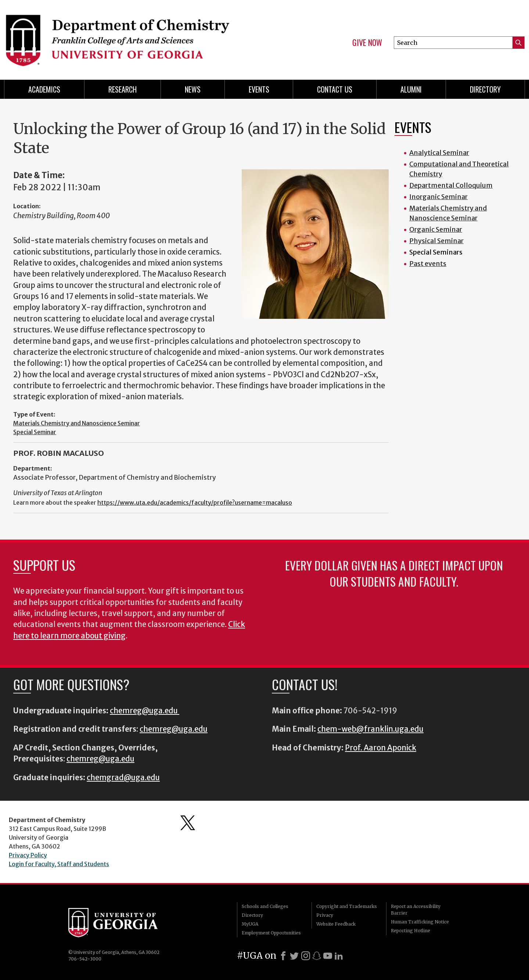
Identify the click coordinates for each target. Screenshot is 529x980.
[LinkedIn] (339, 956)
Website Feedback (336, 924)
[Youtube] (328, 956)
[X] (294, 956)
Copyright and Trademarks (347, 906)
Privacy (325, 915)
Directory (485, 89)
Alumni (411, 89)
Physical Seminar (436, 241)
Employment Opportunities (271, 933)
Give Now (367, 43)
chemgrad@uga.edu (123, 778)
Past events (428, 264)
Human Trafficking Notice (420, 922)
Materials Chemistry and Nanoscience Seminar (77, 423)
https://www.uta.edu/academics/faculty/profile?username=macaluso (195, 502)
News (193, 89)
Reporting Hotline (411, 931)
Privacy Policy (28, 855)
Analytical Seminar (439, 153)
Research (123, 89)
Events (259, 89)
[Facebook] (283, 956)
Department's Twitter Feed (188, 823)
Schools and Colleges (265, 906)
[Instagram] (306, 956)
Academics (44, 89)
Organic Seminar (436, 229)
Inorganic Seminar (438, 197)
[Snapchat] (317, 956)
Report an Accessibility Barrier (416, 910)
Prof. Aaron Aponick (381, 748)
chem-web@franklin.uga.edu (370, 729)
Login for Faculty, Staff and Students (59, 864)
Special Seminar (35, 432)
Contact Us (335, 89)
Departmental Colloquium (451, 185)
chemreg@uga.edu (145, 711)
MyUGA (250, 924)
